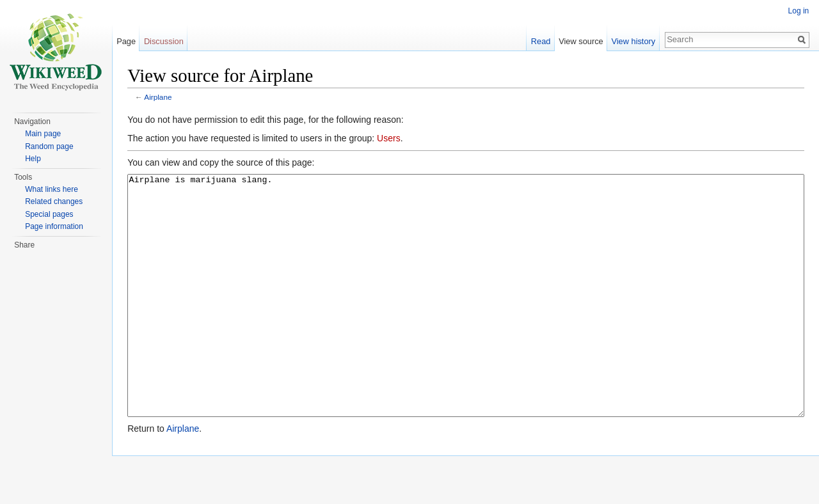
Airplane (159, 98)
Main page (43, 134)
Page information (54, 226)
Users (390, 139)
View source (581, 41)
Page (127, 41)
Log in (798, 11)
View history (633, 41)
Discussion (164, 41)
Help (33, 159)
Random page (49, 146)
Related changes (54, 201)
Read (540, 41)
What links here (52, 189)
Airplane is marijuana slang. (466, 319)
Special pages (49, 214)
